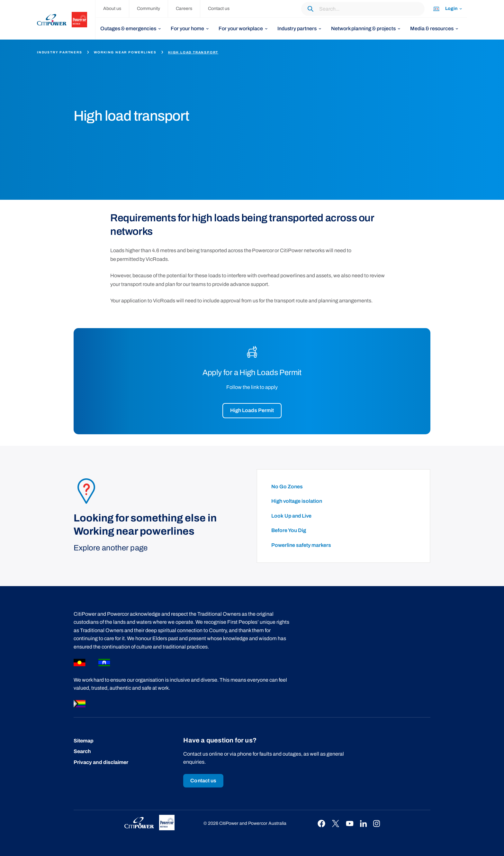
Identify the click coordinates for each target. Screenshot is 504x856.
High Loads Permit (252, 410)
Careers (184, 9)
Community (148, 9)
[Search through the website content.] (363, 9)
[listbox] (131, 29)
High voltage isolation (297, 501)
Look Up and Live (291, 516)
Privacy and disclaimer (101, 762)
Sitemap (84, 741)
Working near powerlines (125, 52)
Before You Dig (289, 530)
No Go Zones (287, 487)
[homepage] (66, 20)
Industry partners (60, 52)
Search (82, 751)
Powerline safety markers (301, 545)
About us (112, 9)
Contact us (219, 9)
